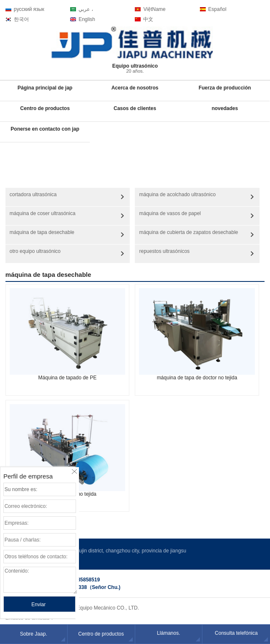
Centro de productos (45, 108)
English (87, 19)
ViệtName (154, 9)
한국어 (21, 19)
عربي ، (86, 9)
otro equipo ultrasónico (35, 251)
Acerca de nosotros (135, 88)
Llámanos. (169, 633)
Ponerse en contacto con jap (45, 129)
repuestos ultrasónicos (164, 251)
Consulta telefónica (236, 633)
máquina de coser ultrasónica (43, 213)
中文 (148, 19)
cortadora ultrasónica (33, 195)
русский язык (29, 9)
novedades (225, 108)
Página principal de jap (45, 88)
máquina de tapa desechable (42, 232)
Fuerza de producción (225, 88)
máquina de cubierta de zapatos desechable (189, 232)
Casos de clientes (135, 108)
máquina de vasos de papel (170, 213)
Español (217, 9)
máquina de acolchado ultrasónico (177, 195)
